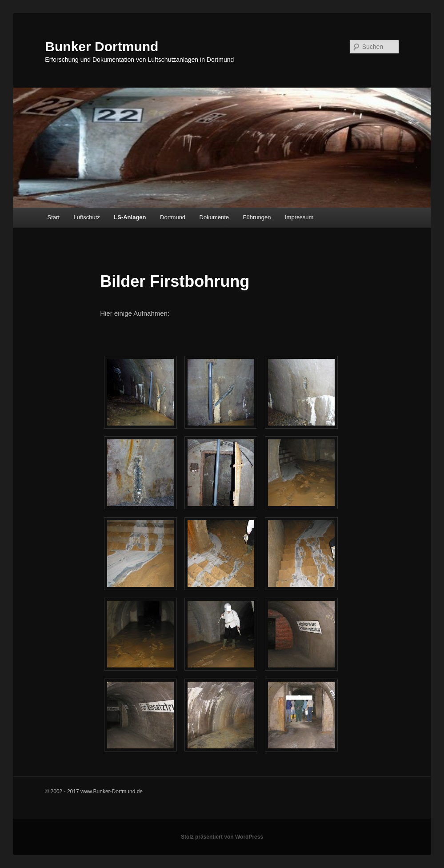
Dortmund (173, 217)
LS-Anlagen (130, 217)
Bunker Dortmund (102, 46)
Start (54, 217)
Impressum (299, 217)
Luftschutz (87, 217)
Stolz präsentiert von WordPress (222, 837)
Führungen (257, 217)
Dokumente (214, 217)
